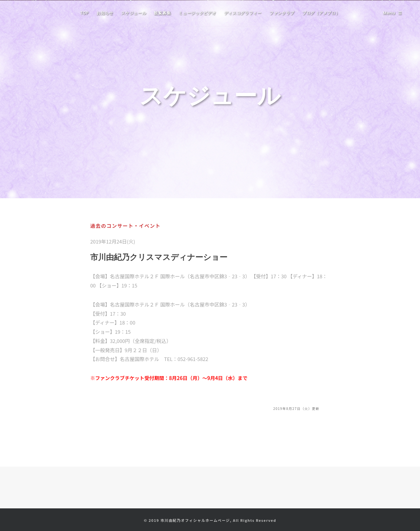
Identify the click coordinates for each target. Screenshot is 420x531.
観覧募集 (162, 13)
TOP (85, 13)
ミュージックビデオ (197, 13)
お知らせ (105, 13)
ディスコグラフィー (243, 13)
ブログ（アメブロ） (321, 13)
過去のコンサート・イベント (126, 226)
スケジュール (134, 13)
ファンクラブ (282, 13)
